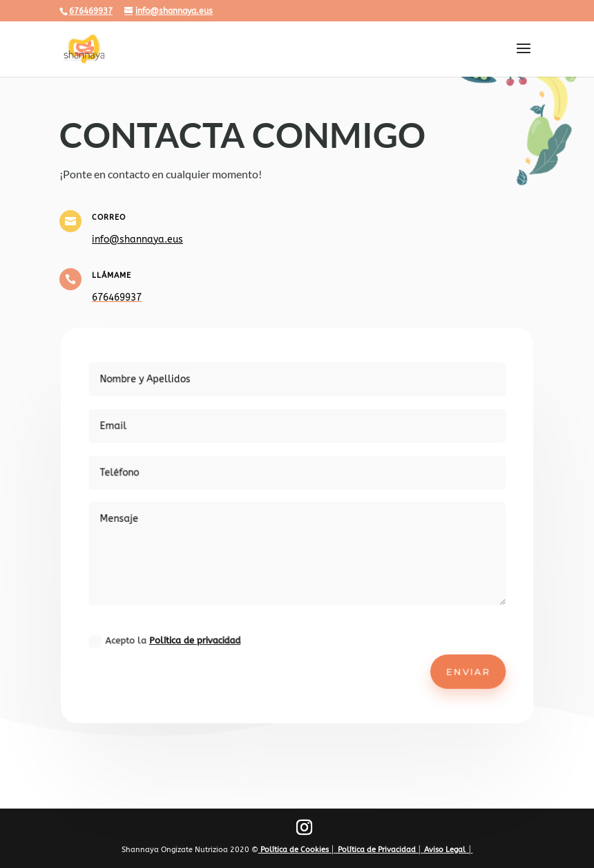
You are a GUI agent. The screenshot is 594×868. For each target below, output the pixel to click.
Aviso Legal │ (447, 850)
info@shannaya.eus (137, 239)
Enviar (459, 664)
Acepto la (172, 635)
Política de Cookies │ (297, 850)
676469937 (91, 11)
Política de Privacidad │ (379, 850)
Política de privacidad (200, 634)
